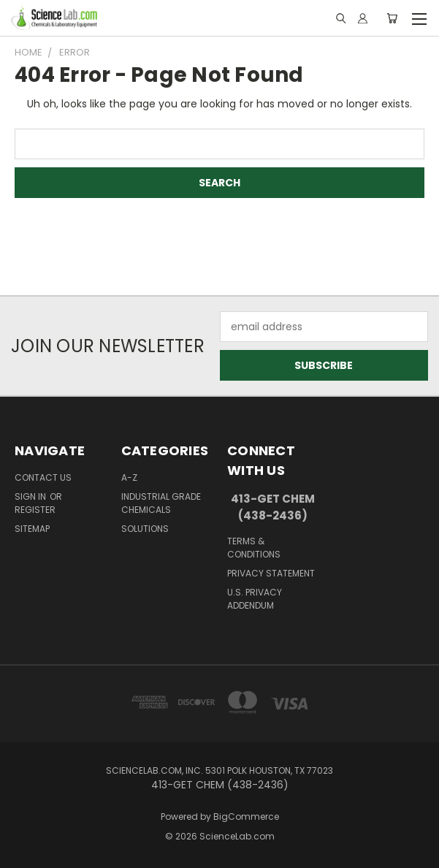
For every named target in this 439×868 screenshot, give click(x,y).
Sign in (31, 496)
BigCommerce (246, 816)
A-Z (129, 477)
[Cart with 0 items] (392, 18)
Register (35, 510)
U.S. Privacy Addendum (255, 599)
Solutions (145, 529)
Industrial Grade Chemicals (161, 503)
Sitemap (32, 529)
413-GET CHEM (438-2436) (273, 507)
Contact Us (43, 477)
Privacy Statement (271, 573)
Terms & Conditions (254, 548)
